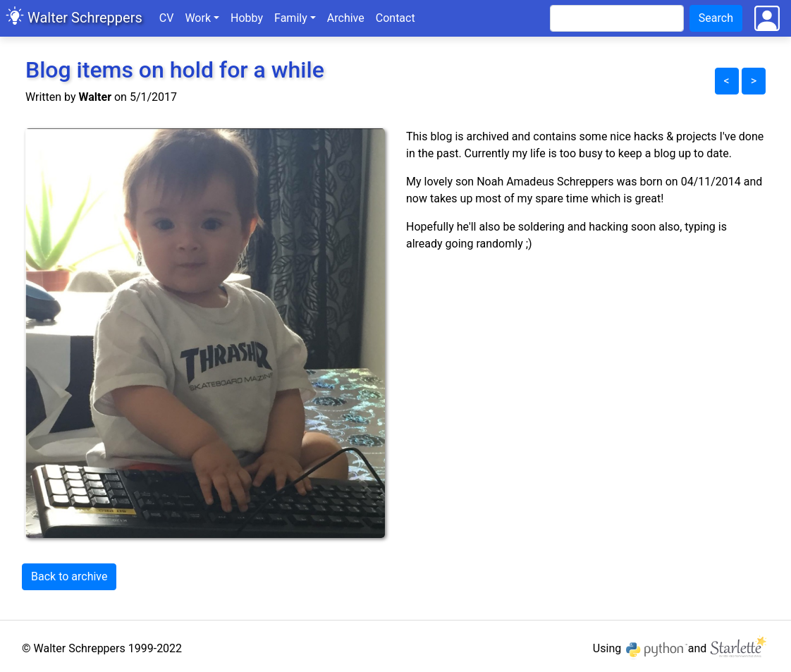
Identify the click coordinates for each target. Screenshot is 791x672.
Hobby (247, 18)
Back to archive (69, 576)
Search (716, 18)
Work (198, 18)
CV (167, 18)
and (729, 648)
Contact (395, 18)
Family (291, 18)
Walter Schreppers (85, 18)
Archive (349, 17)
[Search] (617, 18)
